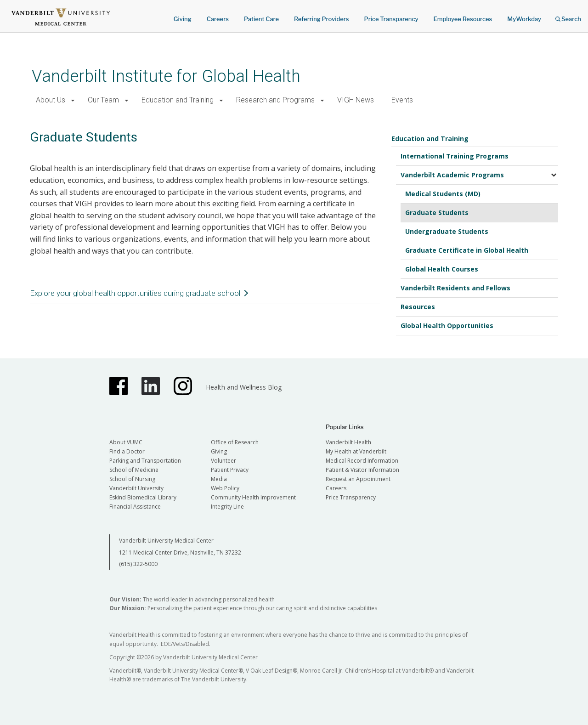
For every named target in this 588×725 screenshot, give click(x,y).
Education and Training (178, 100)
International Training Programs (455, 156)
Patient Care (261, 19)
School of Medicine (134, 470)
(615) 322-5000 (138, 564)
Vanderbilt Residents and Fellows (455, 288)
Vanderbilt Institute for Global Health (166, 76)
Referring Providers (321, 19)
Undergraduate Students (447, 231)
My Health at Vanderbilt (356, 451)
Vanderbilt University (136, 488)
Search (568, 16)
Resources (418, 307)
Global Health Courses (442, 269)
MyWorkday (524, 19)
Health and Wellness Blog (244, 387)
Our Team (103, 100)
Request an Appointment (358, 479)
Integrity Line (227, 507)
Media (219, 479)
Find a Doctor (127, 451)
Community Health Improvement (253, 497)
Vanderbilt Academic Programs (452, 175)
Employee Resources (463, 19)
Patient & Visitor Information (362, 470)
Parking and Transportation (145, 461)
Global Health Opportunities (447, 326)
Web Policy (225, 488)
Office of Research (235, 442)
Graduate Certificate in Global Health (467, 250)
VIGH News (356, 100)
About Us (51, 100)
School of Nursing (132, 479)
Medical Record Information (362, 461)
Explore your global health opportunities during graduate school (135, 293)
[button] (73, 100)
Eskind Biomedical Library (143, 497)
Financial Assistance (135, 507)
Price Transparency (391, 19)
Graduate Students (437, 212)
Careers (218, 19)
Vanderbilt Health (348, 442)
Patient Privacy (230, 470)
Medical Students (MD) (443, 194)
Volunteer (223, 461)
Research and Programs (275, 100)
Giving (183, 19)
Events (402, 100)
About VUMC (126, 442)
